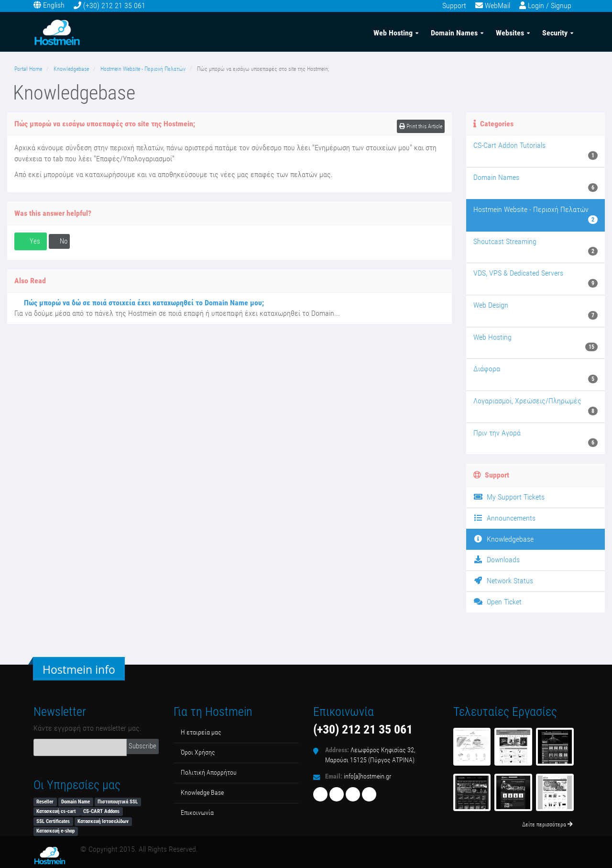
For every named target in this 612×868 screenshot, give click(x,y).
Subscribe (142, 746)
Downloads (497, 560)
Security (555, 33)
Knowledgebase (71, 69)
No (59, 241)
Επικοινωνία (197, 813)
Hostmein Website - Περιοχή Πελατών (143, 69)
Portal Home (28, 69)
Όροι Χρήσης (198, 752)
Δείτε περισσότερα (547, 824)
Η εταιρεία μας (201, 732)
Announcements (504, 518)
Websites (510, 33)
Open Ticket (497, 602)
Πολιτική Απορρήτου (209, 773)
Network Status (503, 581)
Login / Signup (550, 6)
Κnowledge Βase (202, 793)
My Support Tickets (509, 497)
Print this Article (421, 126)
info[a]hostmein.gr (367, 776)
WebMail (497, 6)
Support (454, 6)
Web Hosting (393, 33)
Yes (31, 241)
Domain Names (454, 33)
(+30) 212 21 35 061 (114, 6)
